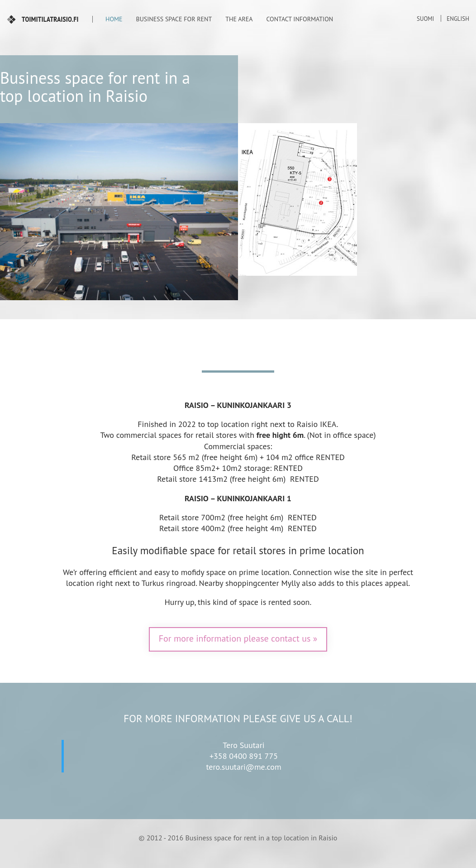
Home (114, 19)
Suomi (425, 19)
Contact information (300, 19)
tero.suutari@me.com (243, 767)
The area (239, 19)
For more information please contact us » (238, 638)
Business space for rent (174, 19)
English (458, 19)
